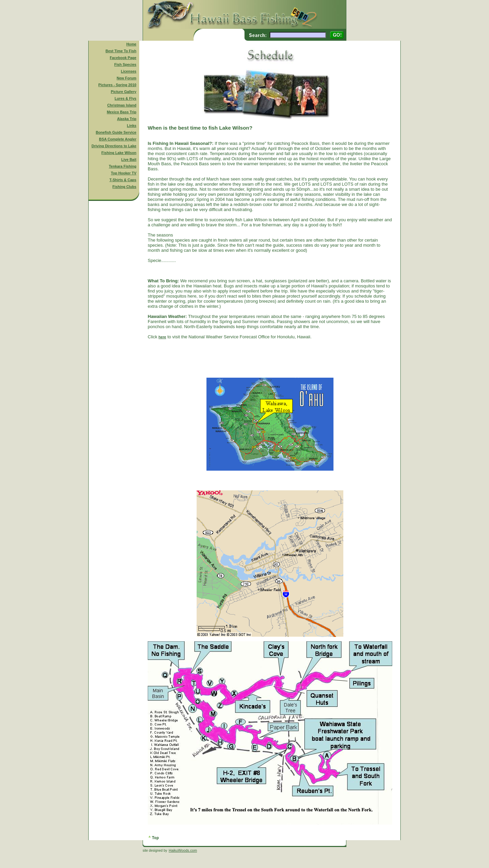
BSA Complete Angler (118, 139)
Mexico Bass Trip (121, 112)
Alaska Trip (127, 119)
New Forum (127, 78)
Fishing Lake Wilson (119, 153)
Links (132, 126)
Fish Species (125, 64)
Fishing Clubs (124, 187)
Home (131, 44)
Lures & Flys (126, 98)
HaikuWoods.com (183, 850)
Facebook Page (123, 58)
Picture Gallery (123, 92)
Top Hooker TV (124, 173)
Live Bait (129, 159)
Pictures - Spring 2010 (117, 85)
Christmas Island (122, 105)
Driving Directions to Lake (114, 146)
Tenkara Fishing (123, 166)
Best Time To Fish (121, 51)
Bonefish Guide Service (116, 132)
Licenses (129, 71)
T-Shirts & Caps (123, 180)
